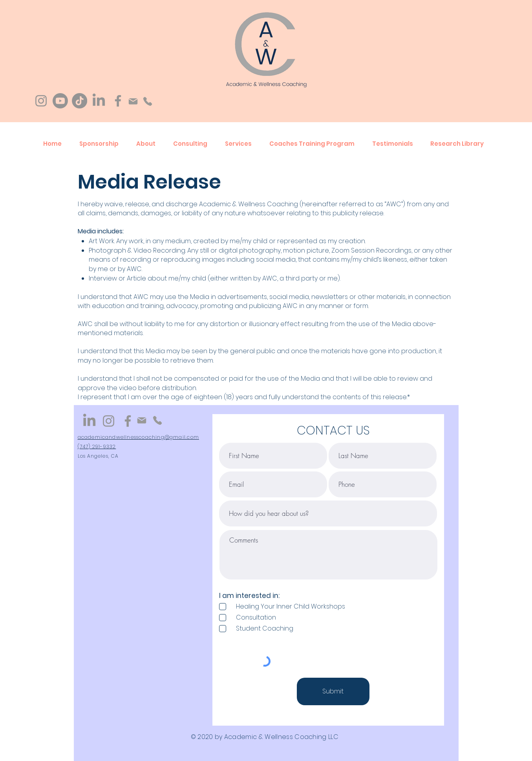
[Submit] (333, 691)
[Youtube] (60, 101)
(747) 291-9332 (97, 447)
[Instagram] (41, 101)
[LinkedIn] (99, 101)
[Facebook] (118, 101)
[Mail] (133, 101)
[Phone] (147, 101)
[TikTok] (80, 101)
